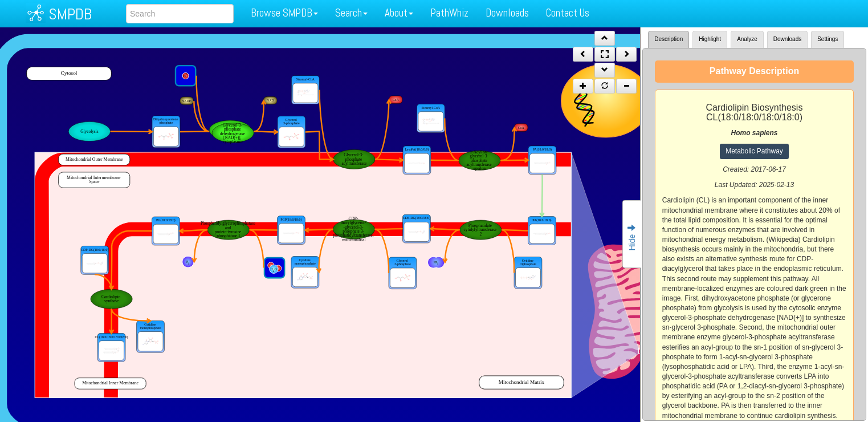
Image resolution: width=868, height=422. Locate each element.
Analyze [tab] (747, 39)
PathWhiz (449, 13)
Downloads (507, 13)
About (399, 13)
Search (351, 13)
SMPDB (70, 14)
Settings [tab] (828, 39)
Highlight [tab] (710, 39)
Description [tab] (669, 39)
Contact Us (568, 13)
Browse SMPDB (284, 13)
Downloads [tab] (787, 39)
